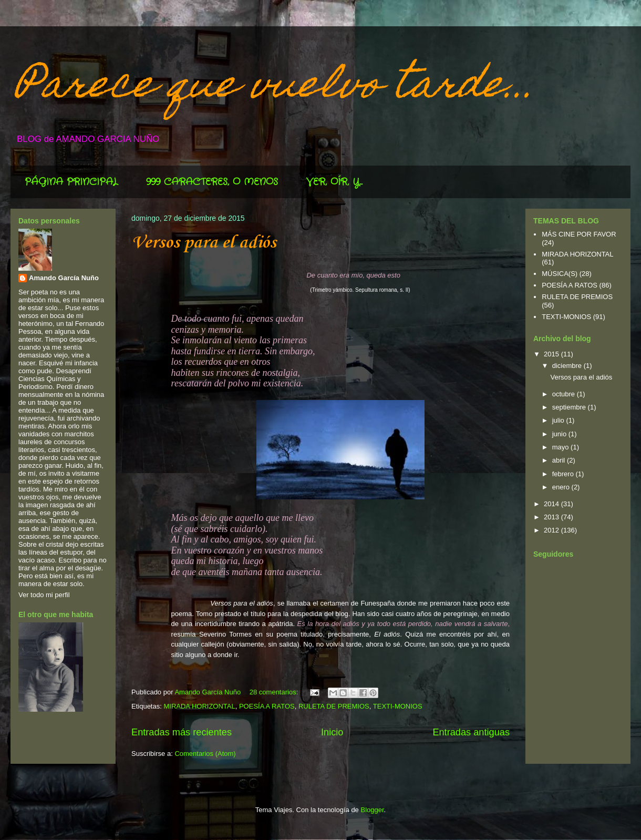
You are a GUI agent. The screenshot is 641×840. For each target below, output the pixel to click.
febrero (564, 474)
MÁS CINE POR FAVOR (579, 234)
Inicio (332, 732)
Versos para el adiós (204, 243)
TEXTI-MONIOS (398, 706)
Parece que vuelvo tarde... (276, 88)
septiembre (570, 407)
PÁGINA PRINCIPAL (71, 182)
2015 (552, 354)
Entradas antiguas (471, 732)
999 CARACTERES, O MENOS (212, 182)
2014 (552, 504)
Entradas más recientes (182, 732)
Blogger (372, 810)
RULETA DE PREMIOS (334, 706)
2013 (552, 517)
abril (560, 460)
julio (559, 420)
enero (562, 487)
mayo (561, 447)
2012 (552, 530)
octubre (565, 394)
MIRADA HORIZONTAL (199, 706)
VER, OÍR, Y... (334, 182)
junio (560, 434)
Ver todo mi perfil (44, 595)
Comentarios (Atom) (205, 754)
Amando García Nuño (64, 278)
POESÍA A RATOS (267, 706)
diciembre (568, 366)
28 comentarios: (275, 692)
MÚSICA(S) (560, 274)
